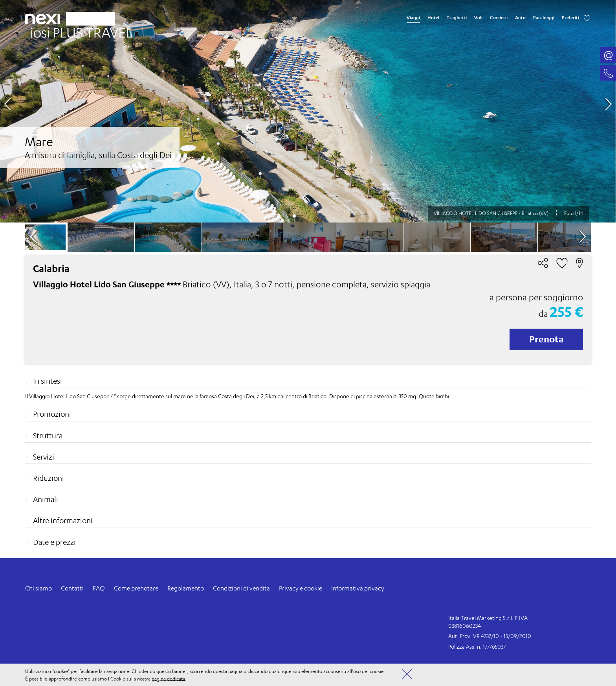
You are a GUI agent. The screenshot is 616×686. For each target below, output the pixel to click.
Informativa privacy (358, 588)
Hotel (433, 18)
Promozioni (52, 414)
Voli (478, 18)
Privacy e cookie (301, 588)
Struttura (48, 436)
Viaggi (413, 18)
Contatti (72, 588)
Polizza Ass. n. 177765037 (477, 646)
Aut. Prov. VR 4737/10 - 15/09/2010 (490, 636)
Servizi (44, 457)
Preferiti (570, 18)
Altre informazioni (63, 520)
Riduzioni (49, 478)
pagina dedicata (168, 678)
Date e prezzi (54, 542)
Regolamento (186, 588)
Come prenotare (136, 588)
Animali (46, 499)
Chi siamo (38, 588)
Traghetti (457, 18)
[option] (308, 111)
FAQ (99, 588)
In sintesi (48, 381)
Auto (520, 18)
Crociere (499, 18)
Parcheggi (544, 18)
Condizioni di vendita (241, 588)
